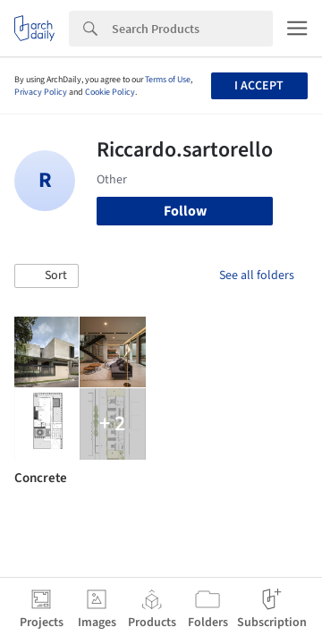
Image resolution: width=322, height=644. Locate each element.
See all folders (257, 275)
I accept (259, 86)
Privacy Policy (41, 92)
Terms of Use (168, 80)
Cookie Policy (110, 92)
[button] (47, 276)
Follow (185, 211)
